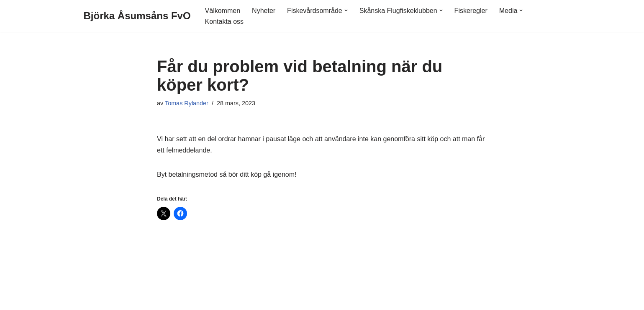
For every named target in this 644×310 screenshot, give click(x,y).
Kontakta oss (225, 22)
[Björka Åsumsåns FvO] (137, 16)
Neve (91, 299)
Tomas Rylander (187, 103)
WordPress (153, 299)
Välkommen (223, 11)
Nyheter (264, 11)
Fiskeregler (471, 11)
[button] (346, 10)
